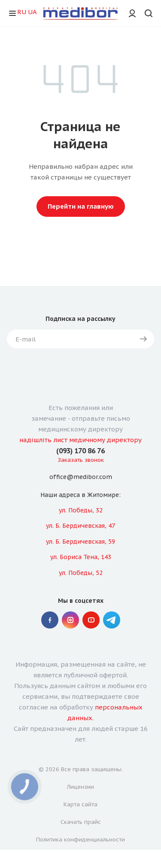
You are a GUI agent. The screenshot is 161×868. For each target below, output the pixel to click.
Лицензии (80, 787)
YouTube (91, 620)
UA (32, 12)
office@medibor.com (81, 477)
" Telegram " (112, 620)
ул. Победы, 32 (81, 510)
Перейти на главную (81, 206)
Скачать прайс (81, 822)
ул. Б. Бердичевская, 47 (80, 526)
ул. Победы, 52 (81, 573)
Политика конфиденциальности (80, 840)
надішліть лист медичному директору (80, 440)
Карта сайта (80, 804)
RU (22, 12)
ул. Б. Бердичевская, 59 (80, 542)
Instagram (70, 620)
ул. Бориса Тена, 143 (81, 557)
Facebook (50, 620)
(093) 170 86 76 (80, 451)
